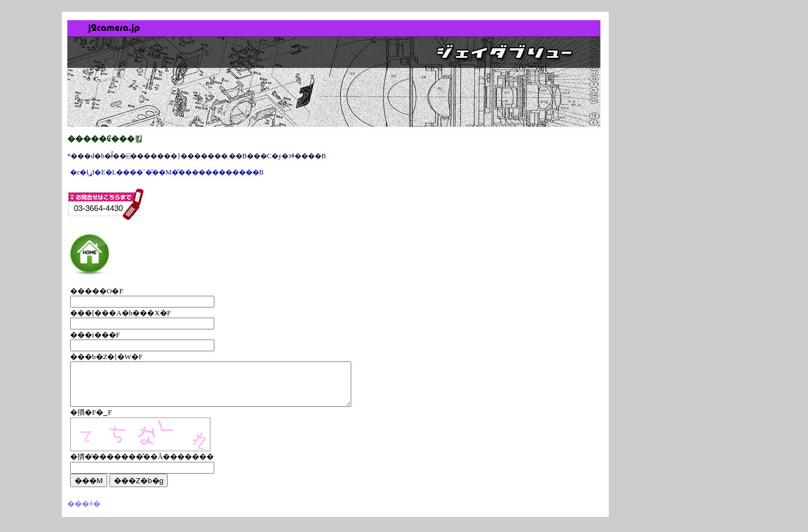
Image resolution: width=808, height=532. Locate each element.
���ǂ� (84, 512)
